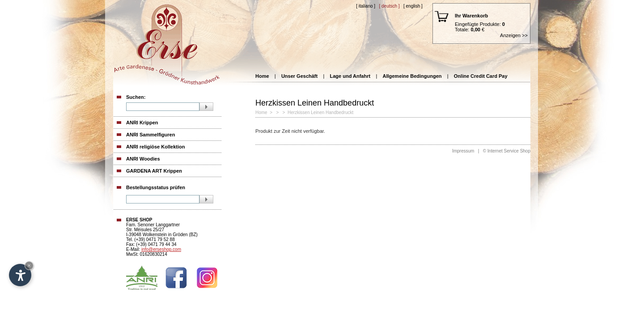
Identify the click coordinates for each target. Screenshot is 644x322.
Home (262, 76)
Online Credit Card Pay (481, 76)
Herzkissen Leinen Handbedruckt (320, 112)
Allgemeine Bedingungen (412, 76)
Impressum (463, 151)
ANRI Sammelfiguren (150, 135)
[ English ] (413, 6)
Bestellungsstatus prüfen (156, 187)
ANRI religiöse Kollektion (155, 147)
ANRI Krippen (142, 123)
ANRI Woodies (143, 159)
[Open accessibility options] (20, 275)
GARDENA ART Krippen (154, 171)
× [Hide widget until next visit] (29, 265)
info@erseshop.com (161, 249)
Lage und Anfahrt (350, 76)
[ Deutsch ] (389, 6)
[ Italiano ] (366, 6)
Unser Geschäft (299, 76)
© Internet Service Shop (507, 151)
